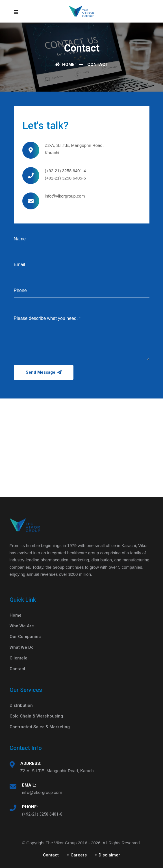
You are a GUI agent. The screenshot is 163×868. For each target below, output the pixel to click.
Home (65, 65)
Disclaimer (109, 855)
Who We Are (22, 626)
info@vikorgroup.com (42, 792)
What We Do (22, 647)
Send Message (44, 372)
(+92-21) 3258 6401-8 (42, 814)
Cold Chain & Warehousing (36, 716)
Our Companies (25, 637)
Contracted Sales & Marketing (40, 727)
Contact (18, 669)
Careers (79, 855)
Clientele (19, 658)
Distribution (21, 705)
